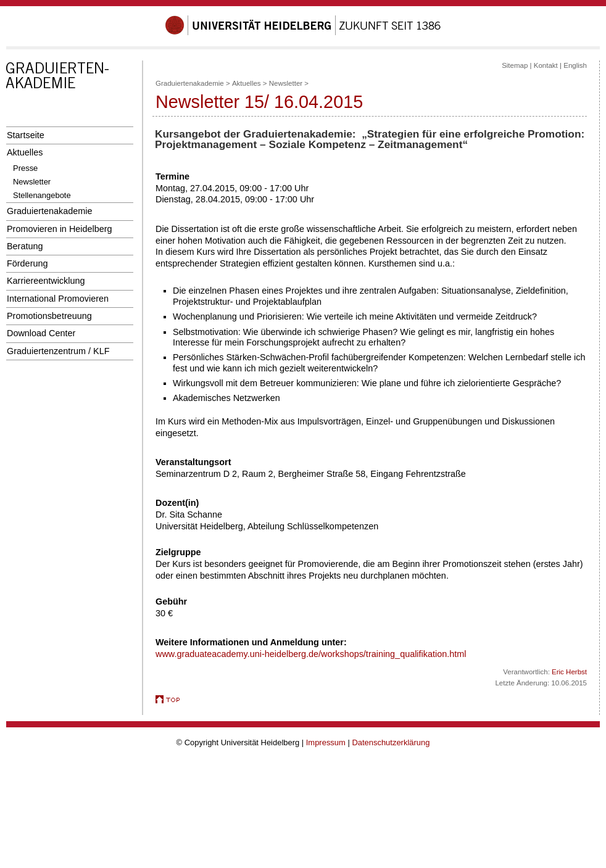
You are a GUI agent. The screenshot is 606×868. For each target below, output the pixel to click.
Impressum (326, 742)
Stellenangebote (42, 195)
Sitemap (515, 65)
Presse (25, 168)
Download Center (41, 333)
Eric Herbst (569, 672)
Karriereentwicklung (46, 281)
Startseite (26, 135)
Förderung (27, 263)
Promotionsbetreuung (49, 316)
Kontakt (546, 65)
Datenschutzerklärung (391, 742)
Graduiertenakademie (50, 211)
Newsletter (32, 182)
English (575, 65)
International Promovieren (58, 299)
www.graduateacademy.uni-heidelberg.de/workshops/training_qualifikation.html (311, 654)
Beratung (25, 246)
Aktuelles (25, 152)
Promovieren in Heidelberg (60, 229)
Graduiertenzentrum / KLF (58, 351)
